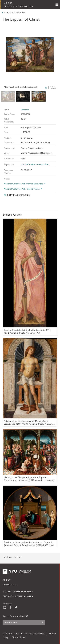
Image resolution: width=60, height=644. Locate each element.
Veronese (25, 109)
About (7, 580)
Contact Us (10, 584)
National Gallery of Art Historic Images (23, 189)
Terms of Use (19, 637)
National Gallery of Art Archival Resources (25, 184)
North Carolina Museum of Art (35, 164)
